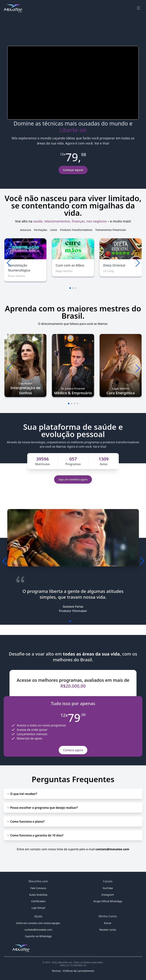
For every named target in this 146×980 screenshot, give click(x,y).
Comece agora (73, 750)
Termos (56, 971)
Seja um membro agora (73, 479)
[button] (137, 263)
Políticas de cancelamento (79, 971)
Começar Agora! (73, 170)
